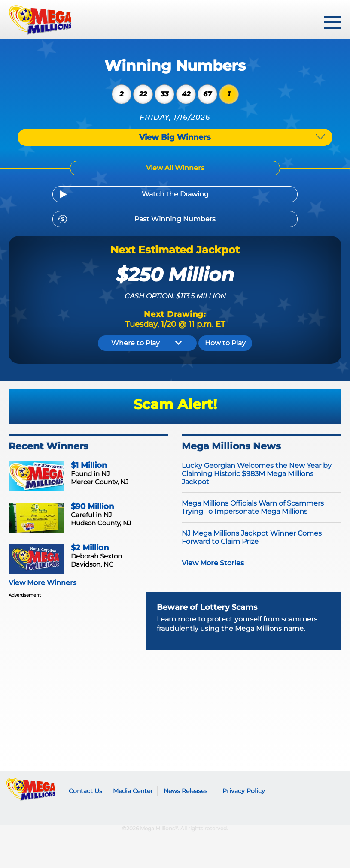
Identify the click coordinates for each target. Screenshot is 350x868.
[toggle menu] (333, 22)
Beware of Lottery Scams (207, 607)
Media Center (133, 791)
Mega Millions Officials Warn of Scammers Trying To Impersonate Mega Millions (253, 507)
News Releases (186, 791)
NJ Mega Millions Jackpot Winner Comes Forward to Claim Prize (252, 537)
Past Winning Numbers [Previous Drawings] (175, 219)
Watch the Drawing (175, 194)
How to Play (225, 343)
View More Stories (213, 563)
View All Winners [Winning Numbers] (175, 168)
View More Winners (43, 583)
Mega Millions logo (31, 789)
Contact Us (85, 791)
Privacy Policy (244, 791)
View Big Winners (175, 137)
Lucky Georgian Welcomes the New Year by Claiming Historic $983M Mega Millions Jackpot (257, 474)
